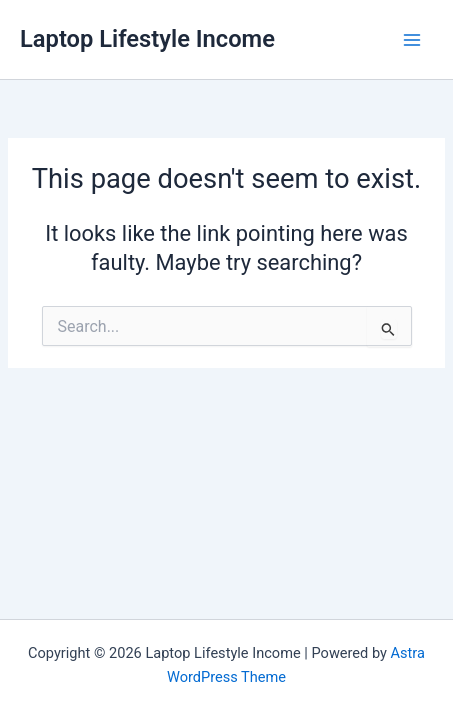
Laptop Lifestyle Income (147, 39)
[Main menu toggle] (412, 40)
